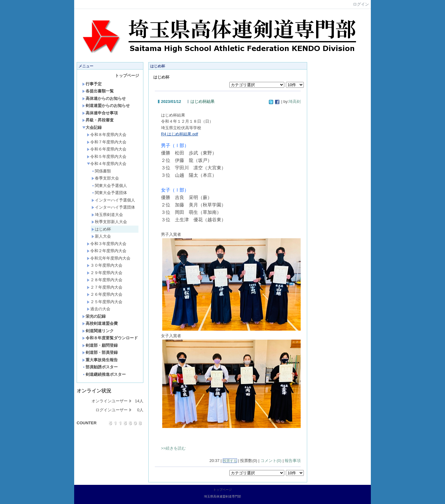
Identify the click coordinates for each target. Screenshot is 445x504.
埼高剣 (295, 102)
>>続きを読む (173, 448)
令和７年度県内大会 (107, 142)
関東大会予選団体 (109, 193)
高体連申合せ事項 (100, 113)
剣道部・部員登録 (100, 352)
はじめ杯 (101, 229)
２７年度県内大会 (105, 287)
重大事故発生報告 (100, 360)
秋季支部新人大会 (109, 222)
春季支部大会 (105, 178)
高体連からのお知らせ (104, 98)
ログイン (361, 4)
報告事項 (293, 461)
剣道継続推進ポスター (104, 374)
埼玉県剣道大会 (107, 215)
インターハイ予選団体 (113, 207)
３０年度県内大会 (105, 265)
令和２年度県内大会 (107, 251)
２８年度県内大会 (105, 280)
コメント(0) (271, 461)
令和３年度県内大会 (107, 244)
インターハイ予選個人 (113, 200)
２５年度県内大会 (105, 302)
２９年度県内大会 (105, 273)
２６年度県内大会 (105, 294)
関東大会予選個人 (109, 186)
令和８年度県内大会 (107, 135)
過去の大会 (99, 309)
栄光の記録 (94, 316)
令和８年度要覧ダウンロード (110, 338)
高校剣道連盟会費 (100, 323)
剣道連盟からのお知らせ (106, 106)
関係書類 (101, 171)
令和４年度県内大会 (107, 164)
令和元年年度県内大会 (109, 258)
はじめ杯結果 (202, 102)
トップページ (127, 76)
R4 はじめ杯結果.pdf (180, 134)
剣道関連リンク (98, 331)
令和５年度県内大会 (107, 157)
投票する (230, 461)
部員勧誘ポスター (100, 367)
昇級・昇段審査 (98, 120)
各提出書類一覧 (98, 91)
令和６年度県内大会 (107, 149)
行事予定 (92, 84)
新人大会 (101, 236)
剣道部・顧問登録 (100, 345)
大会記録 (92, 127)
